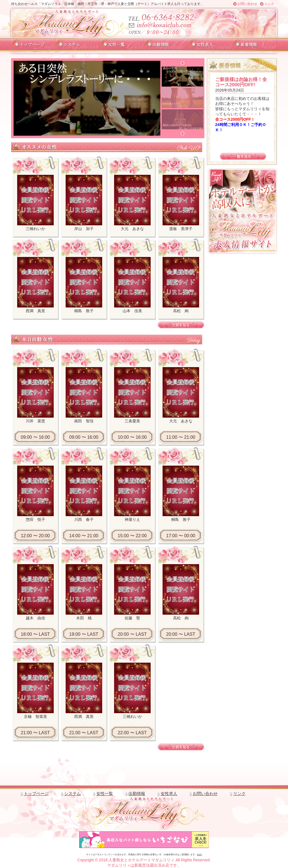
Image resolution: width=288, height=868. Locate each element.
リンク (269, 4)
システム (73, 793)
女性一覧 (105, 793)
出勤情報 (137, 793)
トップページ (36, 793)
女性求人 (169, 793)
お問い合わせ (247, 4)
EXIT (200, 855)
